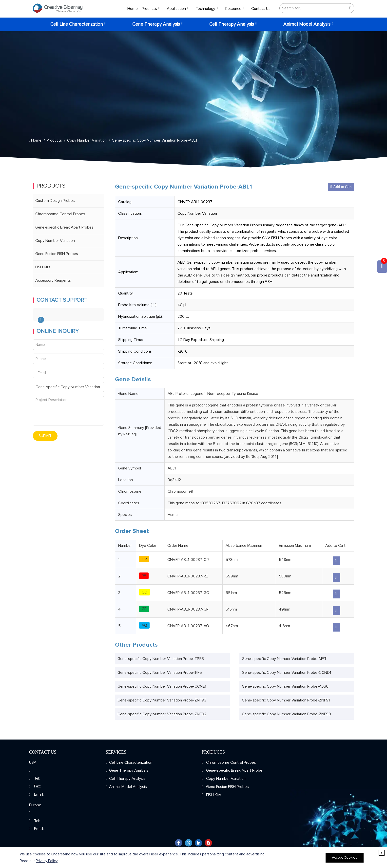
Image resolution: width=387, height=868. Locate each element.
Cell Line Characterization (77, 24)
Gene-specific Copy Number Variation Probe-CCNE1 (162, 686)
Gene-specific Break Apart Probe (234, 770)
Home (133, 9)
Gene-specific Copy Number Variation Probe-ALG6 (285, 686)
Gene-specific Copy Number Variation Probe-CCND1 (286, 673)
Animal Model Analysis (307, 24)
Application (176, 9)
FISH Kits (43, 267)
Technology (205, 9)
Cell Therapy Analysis (232, 24)
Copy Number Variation (87, 140)
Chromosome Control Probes (60, 214)
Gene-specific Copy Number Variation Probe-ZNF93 (162, 700)
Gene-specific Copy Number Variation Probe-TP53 (161, 659)
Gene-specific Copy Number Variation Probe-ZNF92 (162, 714)
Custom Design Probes (55, 201)
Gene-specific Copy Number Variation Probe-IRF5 (160, 673)
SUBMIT (45, 436)
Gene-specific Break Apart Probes (64, 227)
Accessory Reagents (53, 280)
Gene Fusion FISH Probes (57, 254)
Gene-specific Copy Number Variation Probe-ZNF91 (286, 700)
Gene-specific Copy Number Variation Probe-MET (284, 659)
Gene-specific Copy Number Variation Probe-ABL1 (154, 140)
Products (149, 9)
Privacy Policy (47, 861)
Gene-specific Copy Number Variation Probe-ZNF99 (286, 714)
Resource (233, 9)
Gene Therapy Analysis (156, 24)
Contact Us (261, 9)
